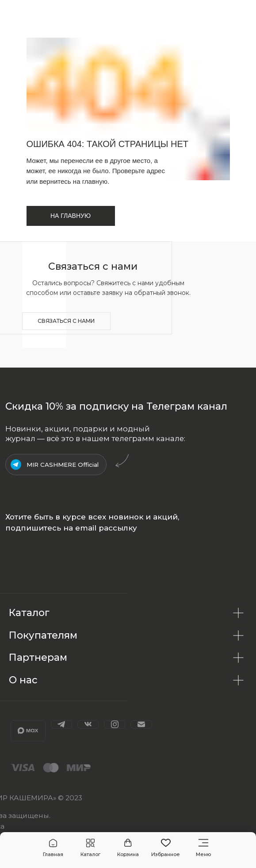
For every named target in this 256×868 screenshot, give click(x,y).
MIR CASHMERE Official (63, 465)
